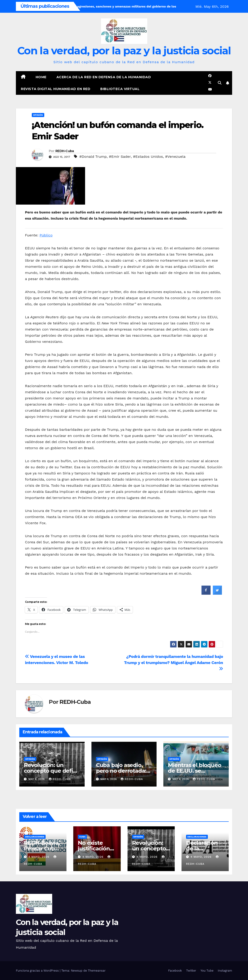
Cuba (82, 837)
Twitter (191, 971)
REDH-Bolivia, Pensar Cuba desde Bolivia (42, 848)
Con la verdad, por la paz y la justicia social (124, 51)
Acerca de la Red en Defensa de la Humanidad (104, 77)
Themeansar (97, 971)
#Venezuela (175, 157)
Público (46, 235)
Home (41, 77)
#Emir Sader (120, 157)
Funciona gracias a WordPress (38, 971)
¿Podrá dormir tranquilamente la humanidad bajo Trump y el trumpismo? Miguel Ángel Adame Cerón (174, 662)
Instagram (225, 971)
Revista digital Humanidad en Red (56, 89)
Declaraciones (35, 837)
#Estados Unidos (148, 157)
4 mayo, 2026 (39, 857)
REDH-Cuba (65, 151)
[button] (220, 83)
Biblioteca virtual (120, 89)
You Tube (207, 971)
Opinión (38, 115)
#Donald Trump (93, 157)
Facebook (175, 971)
